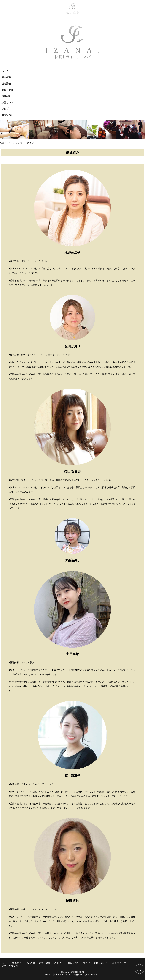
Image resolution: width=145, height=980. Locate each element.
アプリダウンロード (12, 966)
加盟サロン (7, 102)
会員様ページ (119, 963)
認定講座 (6, 84)
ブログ (5, 109)
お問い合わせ (9, 115)
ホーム (5, 71)
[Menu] (140, 969)
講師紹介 (6, 96)
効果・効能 (7, 90)
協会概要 (6, 77)
